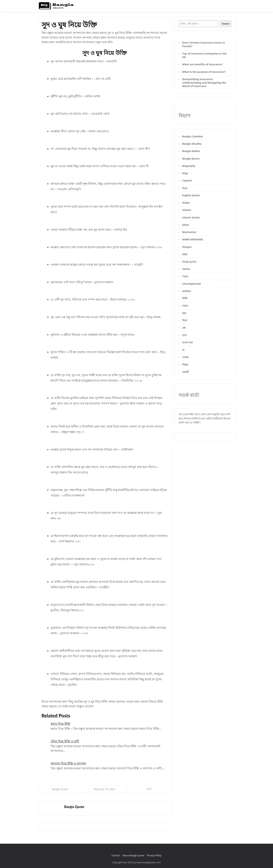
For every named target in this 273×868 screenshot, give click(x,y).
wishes (187, 291)
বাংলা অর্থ (187, 343)
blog (185, 173)
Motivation (189, 232)
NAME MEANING (193, 239)
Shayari (187, 247)
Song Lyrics (189, 261)
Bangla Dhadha (192, 144)
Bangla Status (186, 7)
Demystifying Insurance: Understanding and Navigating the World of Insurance (204, 83)
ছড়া (184, 313)
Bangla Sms (228, 7)
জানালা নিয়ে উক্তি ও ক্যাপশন (68, 763)
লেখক (185, 357)
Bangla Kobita (216, 7)
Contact (116, 855)
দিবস (185, 320)
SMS (185, 254)
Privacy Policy (154, 855)
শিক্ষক (185, 365)
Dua (185, 188)
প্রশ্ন (184, 328)
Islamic (187, 210)
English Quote (191, 195)
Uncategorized (191, 284)
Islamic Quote (191, 217)
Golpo (186, 203)
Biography (189, 166)
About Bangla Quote (133, 855)
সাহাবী (185, 372)
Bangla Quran (191, 159)
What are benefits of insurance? (202, 64)
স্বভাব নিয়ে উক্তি (60, 724)
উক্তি (149, 789)
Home (176, 7)
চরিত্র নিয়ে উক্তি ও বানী (65, 741)
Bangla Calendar (193, 136)
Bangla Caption (201, 7)
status (186, 269)
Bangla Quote (60, 789)
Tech (185, 276)
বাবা (184, 335)
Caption (187, 180)
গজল (185, 306)
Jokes (186, 225)
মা (183, 350)
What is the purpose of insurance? (204, 72)
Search (226, 24)
